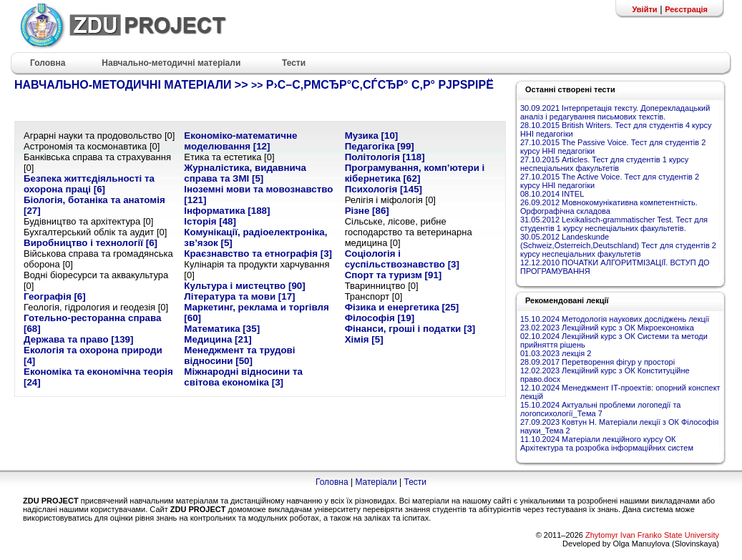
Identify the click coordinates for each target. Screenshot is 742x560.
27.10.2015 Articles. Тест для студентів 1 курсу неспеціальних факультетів (604, 164)
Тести (415, 482)
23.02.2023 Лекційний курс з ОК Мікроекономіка (607, 328)
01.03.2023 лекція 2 (556, 353)
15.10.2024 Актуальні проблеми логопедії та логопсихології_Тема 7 (600, 409)
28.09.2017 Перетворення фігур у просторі (597, 362)
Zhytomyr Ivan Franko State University (652, 535)
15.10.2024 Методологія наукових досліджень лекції (615, 319)
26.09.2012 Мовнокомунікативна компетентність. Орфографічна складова (609, 207)
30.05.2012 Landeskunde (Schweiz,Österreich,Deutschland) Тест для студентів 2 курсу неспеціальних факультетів (618, 245)
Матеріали (376, 482)
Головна (332, 482)
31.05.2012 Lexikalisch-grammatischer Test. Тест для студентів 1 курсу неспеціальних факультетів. (614, 224)
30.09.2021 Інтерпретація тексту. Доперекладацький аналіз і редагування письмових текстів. (615, 112)
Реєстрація (686, 9)
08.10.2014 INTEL (552, 194)
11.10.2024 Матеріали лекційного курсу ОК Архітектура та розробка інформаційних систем (607, 443)
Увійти (644, 9)
